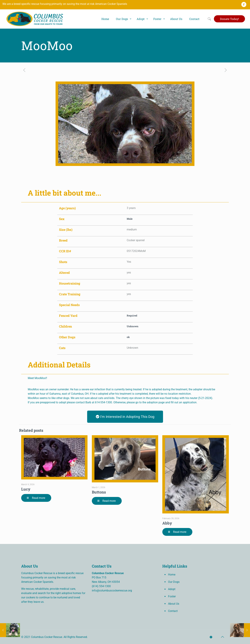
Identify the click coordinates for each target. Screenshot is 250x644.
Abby (167, 523)
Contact (173, 611)
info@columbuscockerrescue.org (112, 591)
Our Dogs (174, 582)
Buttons (99, 492)
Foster (172, 596)
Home (172, 575)
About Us (174, 604)
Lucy (26, 489)
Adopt (172, 589)
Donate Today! (229, 19)
